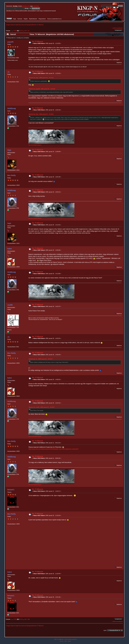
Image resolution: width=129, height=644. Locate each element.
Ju (8, 72)
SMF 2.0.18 (57, 639)
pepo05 (10, 42)
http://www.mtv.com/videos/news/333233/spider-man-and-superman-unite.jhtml (53, 449)
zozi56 (10, 305)
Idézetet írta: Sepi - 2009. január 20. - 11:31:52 (41, 78)
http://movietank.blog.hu (35, 145)
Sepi (9, 150)
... (13, 31)
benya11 (11, 490)
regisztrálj (36, 6)
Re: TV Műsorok (38, 42)
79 (14, 31)
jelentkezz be (26, 6)
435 (26, 31)
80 (16, 31)
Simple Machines (72, 639)
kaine (10, 249)
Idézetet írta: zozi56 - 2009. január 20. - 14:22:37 (42, 407)
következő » (120, 28)
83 (22, 31)
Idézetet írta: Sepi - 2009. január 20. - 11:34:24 (41, 114)
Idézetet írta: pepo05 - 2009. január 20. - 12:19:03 (42, 89)
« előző (114, 28)
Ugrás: (105, 630)
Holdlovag (12, 108)
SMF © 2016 (64, 639)
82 (20, 31)
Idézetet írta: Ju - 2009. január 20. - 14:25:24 (41, 359)
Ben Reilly (12, 175)
